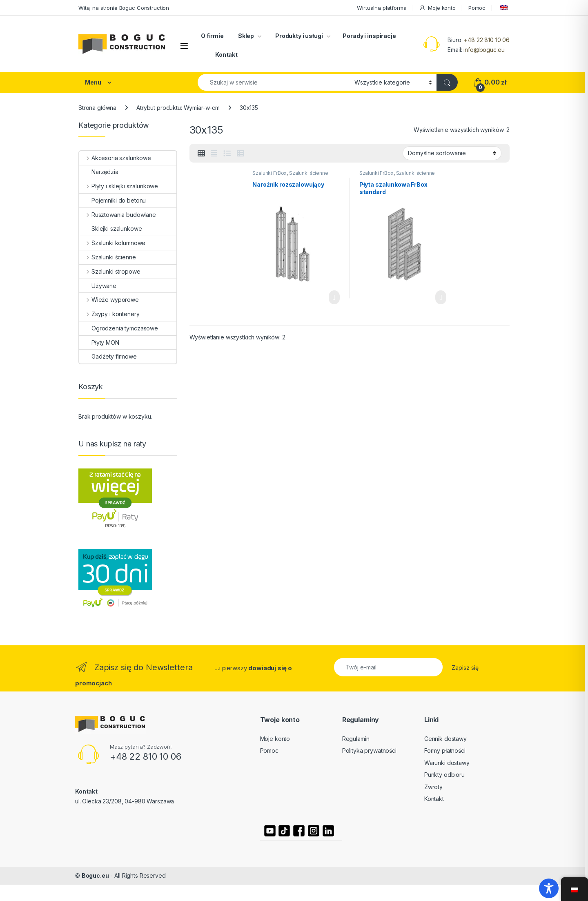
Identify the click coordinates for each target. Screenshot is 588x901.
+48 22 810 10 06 (487, 40)
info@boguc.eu (484, 50)
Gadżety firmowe (108, 356)
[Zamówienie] (452, 153)
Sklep (246, 36)
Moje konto (437, 8)
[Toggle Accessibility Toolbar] (549, 888)
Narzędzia (99, 172)
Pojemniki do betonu (112, 200)
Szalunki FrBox (269, 173)
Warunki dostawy (447, 763)
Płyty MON (99, 342)
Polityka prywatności (369, 750)
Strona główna (97, 108)
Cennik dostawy (445, 739)
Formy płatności (445, 750)
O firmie (212, 36)
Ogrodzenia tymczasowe (119, 328)
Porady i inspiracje (369, 36)
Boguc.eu (95, 875)
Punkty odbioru (444, 775)
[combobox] (274, 82)
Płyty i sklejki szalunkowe (119, 186)
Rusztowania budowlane (118, 215)
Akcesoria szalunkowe (115, 158)
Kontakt (226, 55)
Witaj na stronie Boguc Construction (124, 8)
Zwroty (433, 787)
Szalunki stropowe (110, 271)
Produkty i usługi (298, 36)
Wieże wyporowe (109, 300)
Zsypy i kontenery (109, 314)
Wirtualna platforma (382, 8)
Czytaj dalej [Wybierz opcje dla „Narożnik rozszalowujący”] (334, 297)
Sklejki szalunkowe (110, 229)
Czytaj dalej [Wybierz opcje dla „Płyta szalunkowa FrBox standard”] (441, 297)
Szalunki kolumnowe (112, 243)
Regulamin (356, 739)
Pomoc (477, 8)
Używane (98, 286)
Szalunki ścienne (309, 173)
